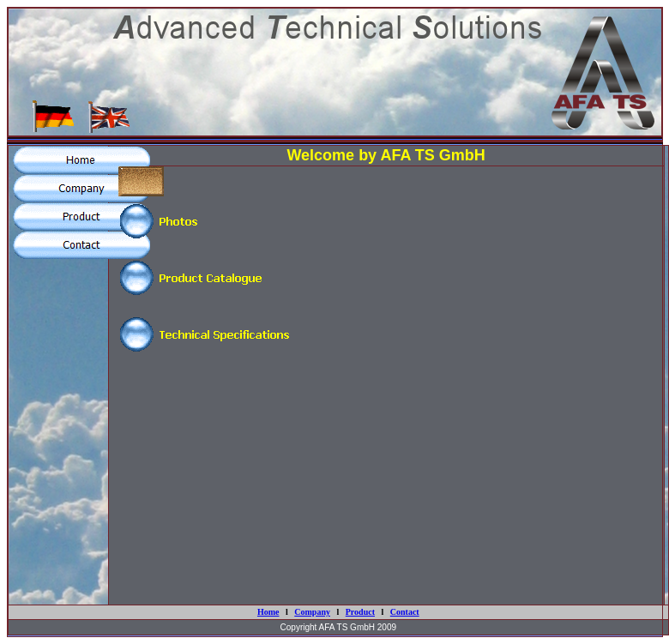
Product (360, 612)
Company (312, 612)
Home (268, 612)
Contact (405, 612)
